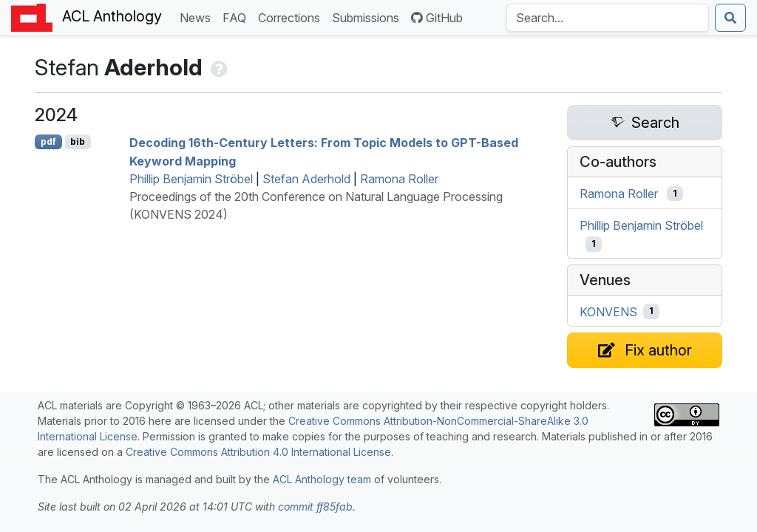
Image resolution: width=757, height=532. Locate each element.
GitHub (437, 18)
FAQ (237, 17)
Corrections (292, 17)
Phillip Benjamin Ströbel (191, 179)
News (198, 17)
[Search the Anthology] (608, 18)
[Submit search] (730, 18)
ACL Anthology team (322, 479)
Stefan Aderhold (306, 179)
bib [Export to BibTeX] (78, 141)
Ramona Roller (399, 179)
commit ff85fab (315, 507)
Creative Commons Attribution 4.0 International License (258, 452)
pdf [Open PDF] (48, 141)
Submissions (369, 17)
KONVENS (608, 311)
